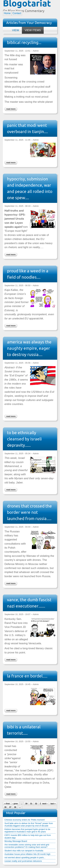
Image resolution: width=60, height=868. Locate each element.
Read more (10, 109)
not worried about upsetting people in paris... (25, 857)
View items (31, 29)
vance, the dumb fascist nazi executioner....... (29, 603)
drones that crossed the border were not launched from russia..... (29, 512)
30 (26, 804)
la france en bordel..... (27, 676)
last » (53, 804)
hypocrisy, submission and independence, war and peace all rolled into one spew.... (30, 188)
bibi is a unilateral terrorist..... (24, 730)
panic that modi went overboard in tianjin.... (27, 128)
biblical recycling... (24, 42)
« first (7, 804)
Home (7, 13)
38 (15, 807)
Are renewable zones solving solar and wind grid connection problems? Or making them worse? (27, 846)
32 (36, 804)
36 (5, 807)
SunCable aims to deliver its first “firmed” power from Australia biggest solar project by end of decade (29, 825)
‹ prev (15, 804)
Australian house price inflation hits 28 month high (27, 854)
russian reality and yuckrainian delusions (23, 861)
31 (31, 804)
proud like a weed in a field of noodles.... (28, 274)
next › (45, 804)
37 (10, 807)
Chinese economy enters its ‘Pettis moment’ (25, 820)
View (16, 30)
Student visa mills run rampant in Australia (24, 851)
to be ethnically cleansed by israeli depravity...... (24, 439)
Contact (17, 13)
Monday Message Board (16, 841)
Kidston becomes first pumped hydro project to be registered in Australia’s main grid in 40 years (27, 831)
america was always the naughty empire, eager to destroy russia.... (29, 348)
